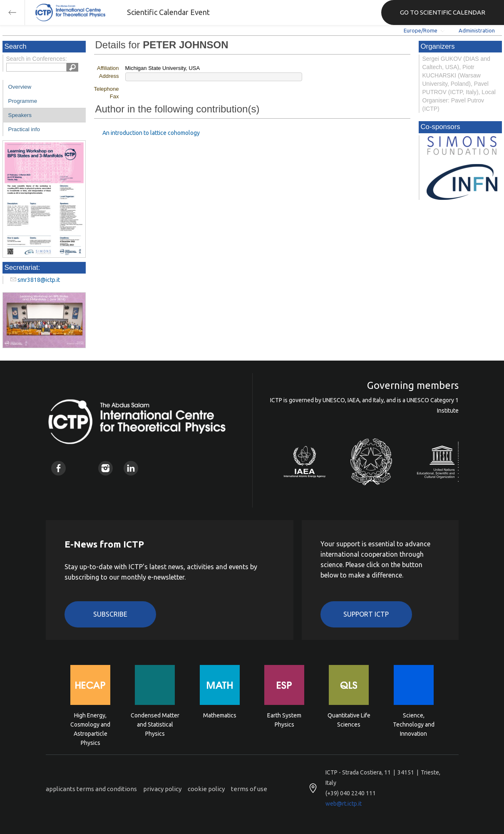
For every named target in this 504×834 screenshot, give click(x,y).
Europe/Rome (421, 30)
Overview (20, 87)
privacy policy (162, 789)
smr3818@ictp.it (39, 280)
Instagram (106, 468)
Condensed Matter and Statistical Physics (155, 724)
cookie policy (206, 789)
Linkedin (131, 468)
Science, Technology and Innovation (414, 724)
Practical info (24, 129)
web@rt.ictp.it (344, 804)
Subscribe (110, 614)
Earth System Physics (284, 720)
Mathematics (220, 715)
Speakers (20, 115)
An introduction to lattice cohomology (151, 133)
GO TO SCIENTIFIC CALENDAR (443, 12)
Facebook (58, 468)
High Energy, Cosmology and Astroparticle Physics (90, 724)
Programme (23, 101)
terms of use (249, 789)
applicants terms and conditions (91, 789)
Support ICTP (366, 614)
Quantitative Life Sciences (349, 720)
